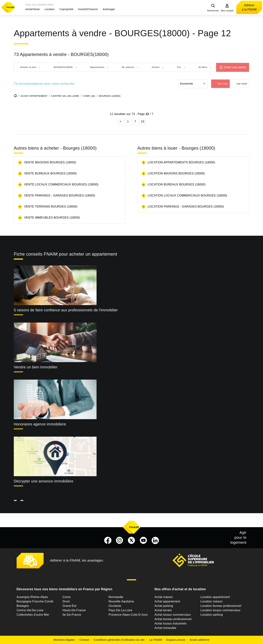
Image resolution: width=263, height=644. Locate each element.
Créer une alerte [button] (235, 67)
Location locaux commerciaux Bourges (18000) (187, 195)
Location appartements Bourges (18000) (181, 162)
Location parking (212, 615)
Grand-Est (69, 606)
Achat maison (164, 597)
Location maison (212, 601)
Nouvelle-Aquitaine (121, 601)
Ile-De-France (72, 615)
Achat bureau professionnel (173, 619)
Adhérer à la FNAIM (249, 7)
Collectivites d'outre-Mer (33, 615)
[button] (33, 9)
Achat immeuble (165, 628)
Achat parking (164, 606)
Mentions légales (64, 640)
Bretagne (23, 606)
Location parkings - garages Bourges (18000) (186, 207)
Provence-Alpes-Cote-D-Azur (128, 615)
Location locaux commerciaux (221, 610)
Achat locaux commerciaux (173, 615)
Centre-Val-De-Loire (30, 610)
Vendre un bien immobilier (36, 367)
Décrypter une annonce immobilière (44, 481)
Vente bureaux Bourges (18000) (50, 173)
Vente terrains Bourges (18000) (51, 207)
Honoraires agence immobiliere (40, 424)
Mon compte (227, 11)
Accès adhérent (200, 640)
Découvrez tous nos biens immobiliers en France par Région (64, 589)
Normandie (116, 597)
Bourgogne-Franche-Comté (35, 601)
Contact (84, 640)
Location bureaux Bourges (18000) (177, 184)
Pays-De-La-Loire (120, 610)
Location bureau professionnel (221, 606)
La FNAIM (156, 640)
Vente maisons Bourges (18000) (50, 162)
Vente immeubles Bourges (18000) (52, 218)
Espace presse (176, 640)
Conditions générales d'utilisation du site (119, 640)
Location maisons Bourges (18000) (176, 173)
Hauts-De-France (74, 610)
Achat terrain (163, 610)
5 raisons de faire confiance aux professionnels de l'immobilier (66, 310)
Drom (66, 601)
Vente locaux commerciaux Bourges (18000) (61, 184)
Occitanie (115, 606)
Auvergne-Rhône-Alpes (32, 597)
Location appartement (215, 597)
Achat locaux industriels (170, 623)
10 (143, 122)
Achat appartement (167, 601)
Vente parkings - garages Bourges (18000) (60, 195)
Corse (67, 597)
